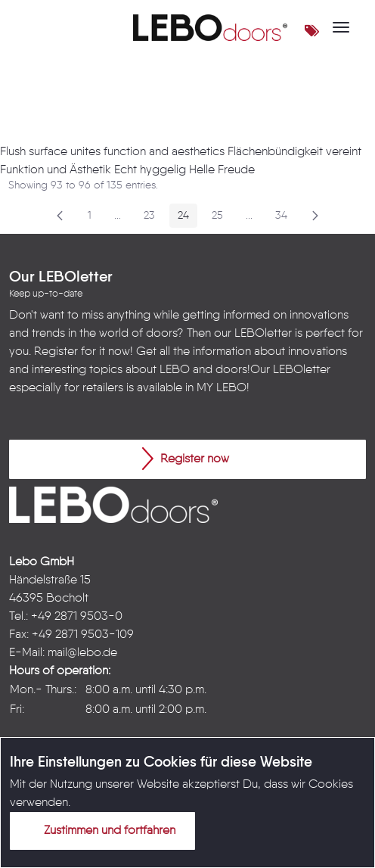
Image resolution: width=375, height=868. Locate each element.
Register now (186, 459)
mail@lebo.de (82, 653)
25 (222, 218)
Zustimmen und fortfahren (101, 830)
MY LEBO (222, 388)
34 (285, 218)
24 (187, 218)
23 (153, 218)
